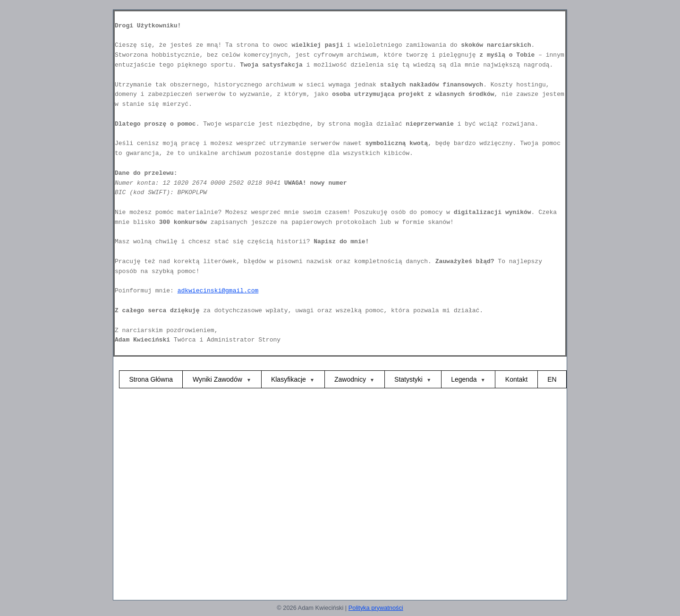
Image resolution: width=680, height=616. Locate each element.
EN (552, 379)
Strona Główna (151, 379)
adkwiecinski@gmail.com (218, 291)
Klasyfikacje (289, 379)
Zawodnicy (350, 379)
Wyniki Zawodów (218, 379)
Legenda (464, 379)
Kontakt (516, 379)
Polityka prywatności (376, 608)
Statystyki (408, 379)
